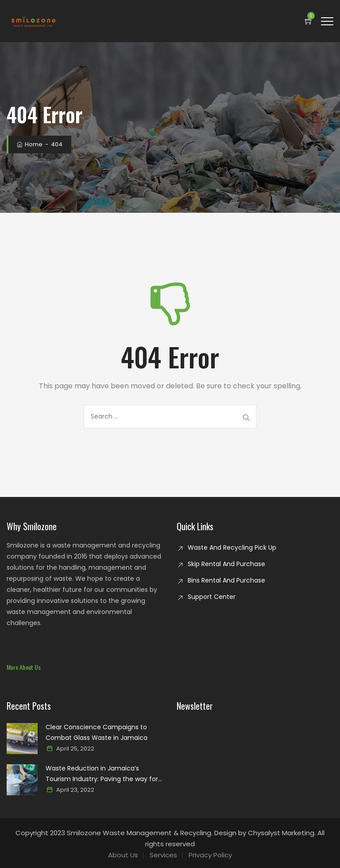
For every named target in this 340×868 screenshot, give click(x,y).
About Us (123, 855)
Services (163, 855)
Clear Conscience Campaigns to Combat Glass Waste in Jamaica (97, 732)
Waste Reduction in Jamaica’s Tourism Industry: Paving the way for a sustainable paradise (102, 774)
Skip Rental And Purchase (226, 564)
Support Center (212, 597)
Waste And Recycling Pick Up (232, 547)
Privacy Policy (210, 855)
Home (29, 144)
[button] (24, 667)
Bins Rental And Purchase (226, 580)
